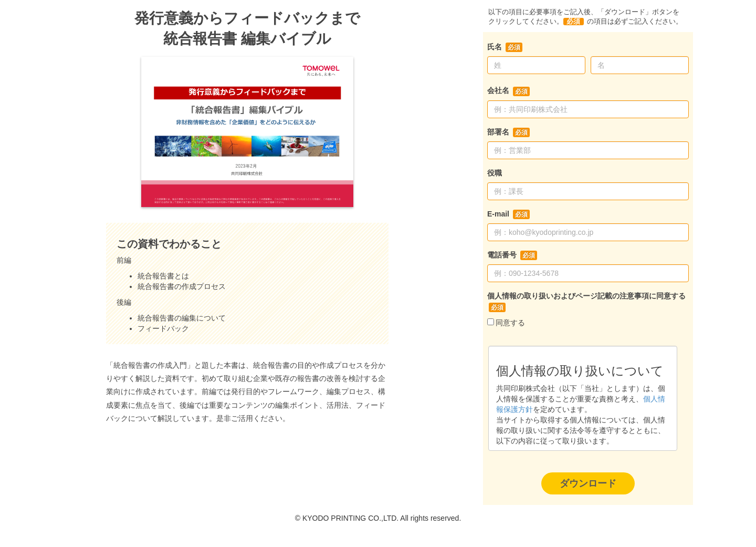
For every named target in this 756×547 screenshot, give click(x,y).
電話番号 (502, 255)
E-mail (498, 214)
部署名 (498, 132)
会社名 (498, 90)
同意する (510, 323)
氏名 (495, 47)
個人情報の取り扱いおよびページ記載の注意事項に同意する (586, 296)
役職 (495, 173)
